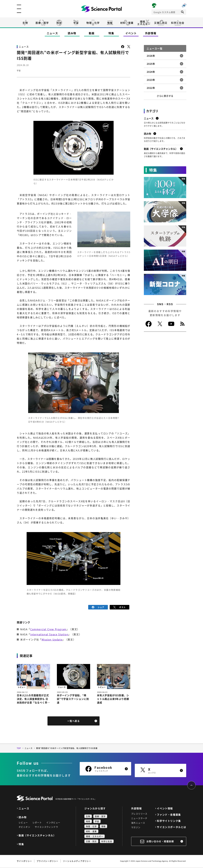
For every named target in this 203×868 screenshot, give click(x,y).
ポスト (120, 607)
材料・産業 (127, 23)
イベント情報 (165, 809)
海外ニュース (138, 824)
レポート (37, 823)
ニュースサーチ (139, 819)
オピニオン (24, 828)
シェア (98, 607)
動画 (92, 33)
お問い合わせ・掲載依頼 (160, 842)
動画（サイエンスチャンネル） (37, 836)
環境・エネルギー (95, 837)
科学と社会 (178, 23)
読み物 (72, 33)
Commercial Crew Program (48, 629)
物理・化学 (93, 23)
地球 (59, 23)
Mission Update (52, 639)
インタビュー (53, 823)
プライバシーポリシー (47, 862)
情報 (110, 23)
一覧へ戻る (74, 722)
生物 (25, 23)
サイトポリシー (24, 862)
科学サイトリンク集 (169, 822)
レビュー (23, 823)
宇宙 (76, 23)
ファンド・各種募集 (169, 816)
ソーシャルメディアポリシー (77, 862)
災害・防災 (161, 23)
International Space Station (49, 634)
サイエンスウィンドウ (46, 828)
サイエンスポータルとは (172, 828)
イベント (131, 33)
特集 (111, 33)
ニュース (52, 33)
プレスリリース (139, 815)
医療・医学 (42, 23)
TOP (19, 749)
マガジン (136, 828)
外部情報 (151, 33)
